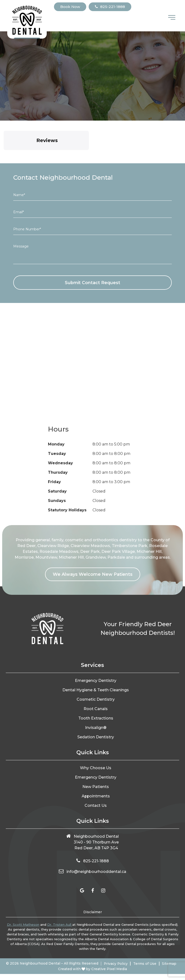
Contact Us (96, 806)
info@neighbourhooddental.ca (96, 872)
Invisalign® (96, 728)
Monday (56, 444)
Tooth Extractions (96, 718)
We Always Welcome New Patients (93, 575)
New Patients (96, 787)
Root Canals (96, 709)
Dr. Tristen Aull (60, 925)
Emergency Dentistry (96, 681)
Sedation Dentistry (96, 737)
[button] (4, 155)
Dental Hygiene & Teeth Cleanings (96, 690)
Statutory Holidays (67, 510)
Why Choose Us (96, 768)
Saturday (57, 491)
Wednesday (60, 463)
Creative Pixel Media (109, 975)
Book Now (70, 7)
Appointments (96, 796)
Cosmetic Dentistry (96, 700)
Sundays (57, 501)
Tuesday (57, 454)
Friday (54, 482)
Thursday (58, 473)
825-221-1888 (110, 7)
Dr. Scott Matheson (23, 925)
